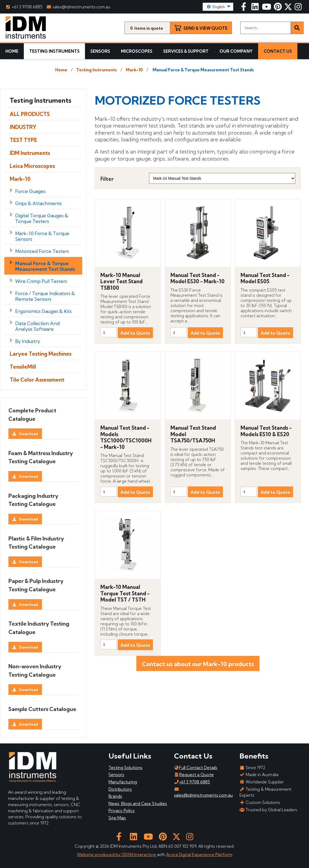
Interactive (146, 855)
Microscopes (137, 51)
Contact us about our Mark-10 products (198, 664)
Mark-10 (134, 70)
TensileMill (23, 367)
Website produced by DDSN (106, 855)
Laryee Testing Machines (41, 354)
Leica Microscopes (32, 166)
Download (28, 434)
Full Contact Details (196, 768)
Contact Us (278, 51)
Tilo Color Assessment (37, 380)
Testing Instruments (54, 51)
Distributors (120, 789)
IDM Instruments (30, 153)
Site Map (117, 818)
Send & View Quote (206, 28)
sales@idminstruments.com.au (79, 7)
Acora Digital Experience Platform (199, 855)
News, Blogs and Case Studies (138, 804)
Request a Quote (194, 775)
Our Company (236, 51)
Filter (107, 179)
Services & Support (186, 51)
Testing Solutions (125, 768)
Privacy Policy (122, 811)
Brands (115, 796)
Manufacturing (123, 782)
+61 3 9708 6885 (24, 7)
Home (12, 51)
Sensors (100, 51)
